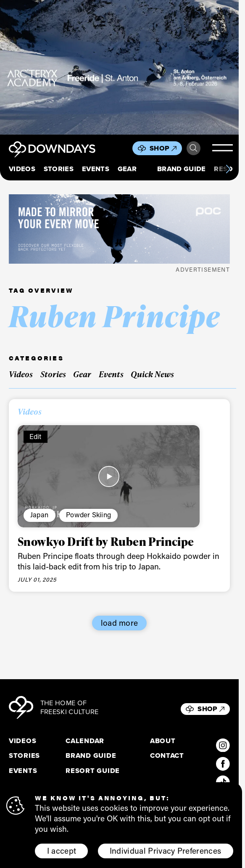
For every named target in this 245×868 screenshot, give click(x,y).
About (163, 741)
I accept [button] (62, 851)
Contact (167, 756)
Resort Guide (93, 771)
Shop (163, 148)
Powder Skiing (88, 515)
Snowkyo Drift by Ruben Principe (106, 541)
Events (96, 169)
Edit (36, 436)
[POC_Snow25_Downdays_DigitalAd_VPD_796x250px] (119, 229)
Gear (127, 169)
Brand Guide (182, 169)
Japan (39, 515)
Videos (22, 169)
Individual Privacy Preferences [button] (166, 851)
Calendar (85, 741)
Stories (59, 169)
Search (194, 148)
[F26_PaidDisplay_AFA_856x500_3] (119, 67)
